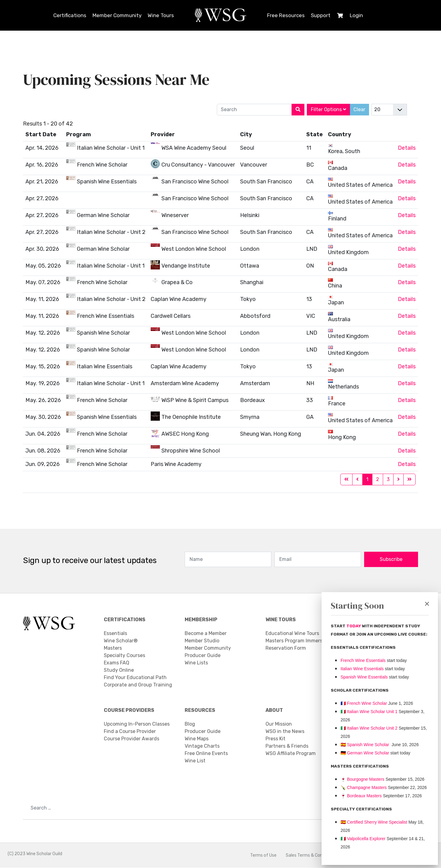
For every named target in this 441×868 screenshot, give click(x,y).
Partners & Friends (287, 746)
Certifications (70, 15)
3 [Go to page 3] (388, 480)
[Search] (298, 110)
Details (407, 148)
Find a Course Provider (130, 732)
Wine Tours (161, 15)
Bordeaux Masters (361, 796)
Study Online (119, 670)
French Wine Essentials (363, 660)
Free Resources (286, 15)
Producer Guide (203, 656)
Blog (190, 724)
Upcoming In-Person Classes (137, 724)
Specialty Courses (124, 656)
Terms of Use (263, 856)
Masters (113, 648)
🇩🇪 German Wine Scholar (365, 753)
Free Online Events (206, 754)
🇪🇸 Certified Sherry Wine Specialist (374, 822)
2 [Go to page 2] (378, 480)
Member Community (117, 15)
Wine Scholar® (121, 641)
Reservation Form (286, 648)
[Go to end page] (409, 480)
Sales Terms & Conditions (311, 856)
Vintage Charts (202, 746)
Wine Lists (196, 663)
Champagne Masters (367, 787)
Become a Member (206, 634)
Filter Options (328, 109)
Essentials (115, 634)
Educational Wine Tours (292, 634)
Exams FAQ (117, 663)
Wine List (195, 761)
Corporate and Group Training (138, 685)
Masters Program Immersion (298, 641)
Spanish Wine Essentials (364, 677)
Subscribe (391, 560)
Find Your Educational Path (135, 678)
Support (321, 15)
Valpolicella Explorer (363, 839)
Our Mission (279, 724)
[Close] (427, 604)
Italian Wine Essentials (362, 669)
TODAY (354, 626)
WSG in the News (285, 732)
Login (356, 15)
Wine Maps (197, 739)
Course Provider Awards (132, 739)
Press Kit (275, 739)
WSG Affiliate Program (291, 754)
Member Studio (202, 641)
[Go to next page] (398, 480)
